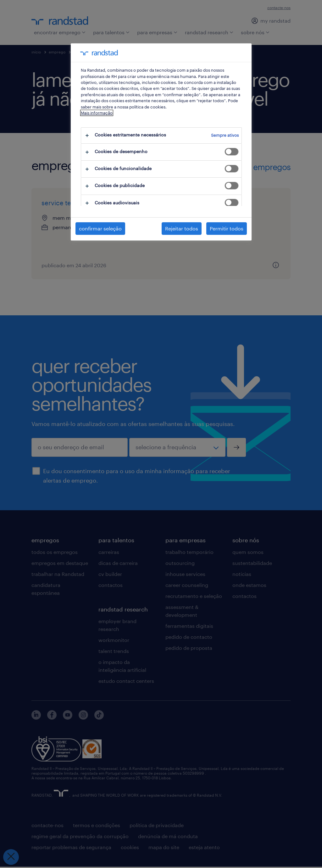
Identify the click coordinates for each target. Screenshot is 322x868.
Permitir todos (227, 228)
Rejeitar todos (182, 228)
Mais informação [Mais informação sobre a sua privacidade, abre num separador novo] (97, 113)
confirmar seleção (100, 228)
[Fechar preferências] (11, 857)
